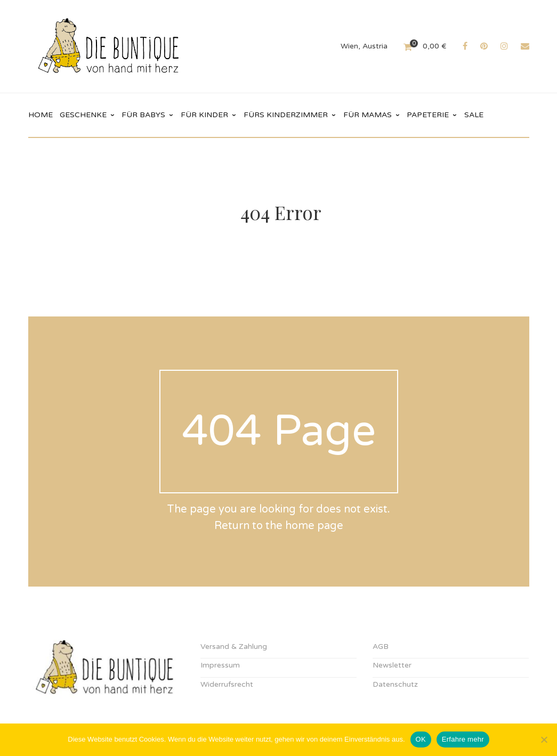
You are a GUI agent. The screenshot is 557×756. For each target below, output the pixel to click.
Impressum (220, 665)
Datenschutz (395, 684)
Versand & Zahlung (234, 647)
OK (421, 739)
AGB (381, 647)
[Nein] (544, 739)
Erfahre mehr (463, 739)
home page (314, 526)
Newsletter (392, 665)
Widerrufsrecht (227, 684)
